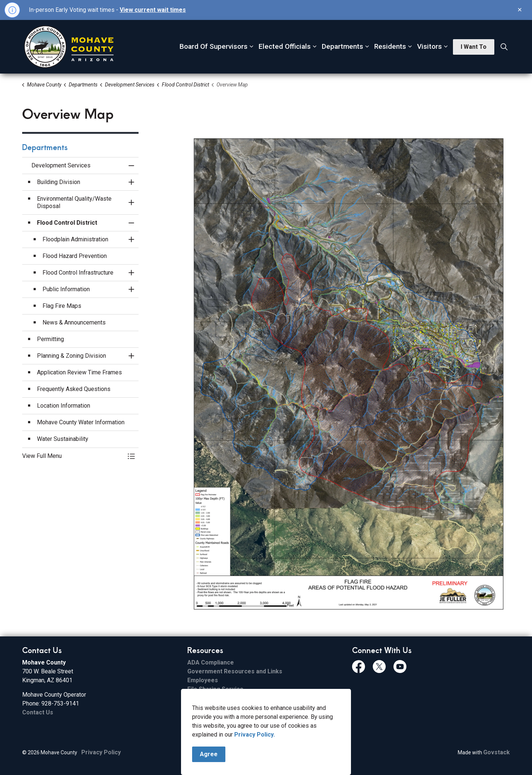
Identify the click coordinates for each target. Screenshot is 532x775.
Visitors (429, 46)
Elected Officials (285, 46)
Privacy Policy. (255, 735)
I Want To (474, 47)
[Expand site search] (504, 47)
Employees (203, 680)
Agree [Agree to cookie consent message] (209, 754)
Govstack (497, 752)
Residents (390, 46)
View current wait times (153, 10)
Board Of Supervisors (214, 46)
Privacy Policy (101, 752)
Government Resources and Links (235, 671)
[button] (349, 374)
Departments (342, 46)
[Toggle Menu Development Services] (131, 456)
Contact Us (38, 712)
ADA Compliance (211, 662)
